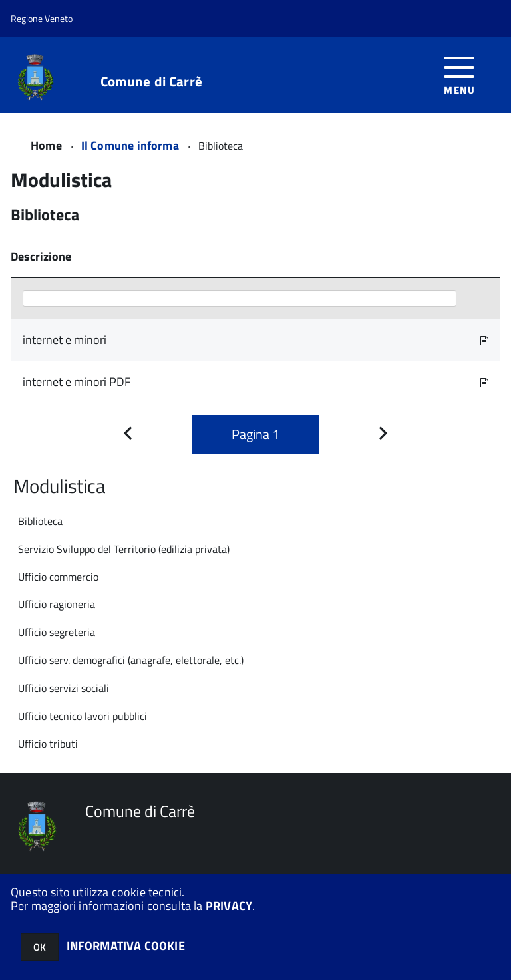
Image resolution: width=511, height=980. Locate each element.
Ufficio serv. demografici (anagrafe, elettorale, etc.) (131, 660)
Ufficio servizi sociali (64, 688)
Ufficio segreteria (57, 632)
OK (40, 947)
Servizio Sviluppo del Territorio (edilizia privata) (124, 549)
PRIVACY (229, 906)
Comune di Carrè (151, 82)
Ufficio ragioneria (57, 604)
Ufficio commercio (58, 577)
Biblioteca (40, 521)
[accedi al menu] (459, 74)
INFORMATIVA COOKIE (126, 946)
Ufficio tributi (48, 744)
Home (46, 145)
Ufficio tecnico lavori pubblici (83, 716)
